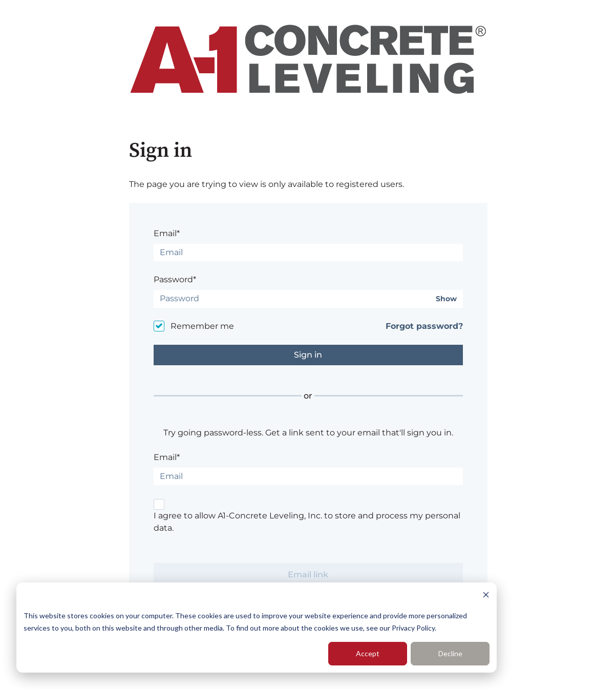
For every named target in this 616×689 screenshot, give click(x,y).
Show (446, 299)
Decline (450, 653)
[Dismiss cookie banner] (486, 596)
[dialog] (257, 628)
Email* (167, 233)
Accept (368, 653)
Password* (175, 279)
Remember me (202, 326)
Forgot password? (424, 326)
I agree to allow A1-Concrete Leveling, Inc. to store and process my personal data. (307, 522)
